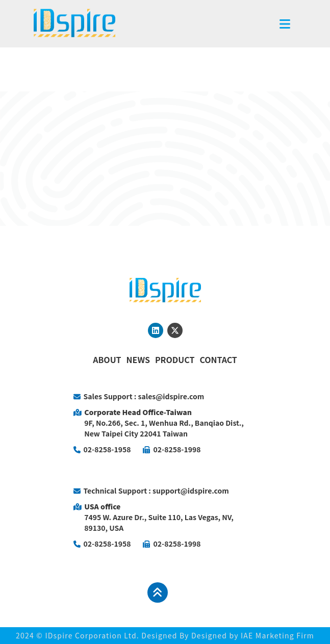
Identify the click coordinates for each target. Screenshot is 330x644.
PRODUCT (175, 359)
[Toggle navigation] (285, 24)
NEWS (138, 359)
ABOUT (107, 359)
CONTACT (218, 359)
